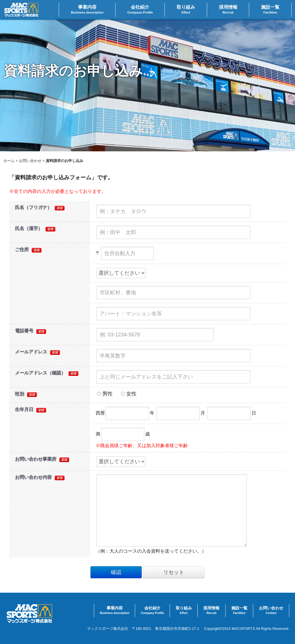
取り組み (186, 10)
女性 (129, 394)
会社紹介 (140, 10)
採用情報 (228, 10)
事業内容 (87, 10)
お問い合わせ (30, 161)
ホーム (9, 161)
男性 (105, 394)
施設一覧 (270, 10)
